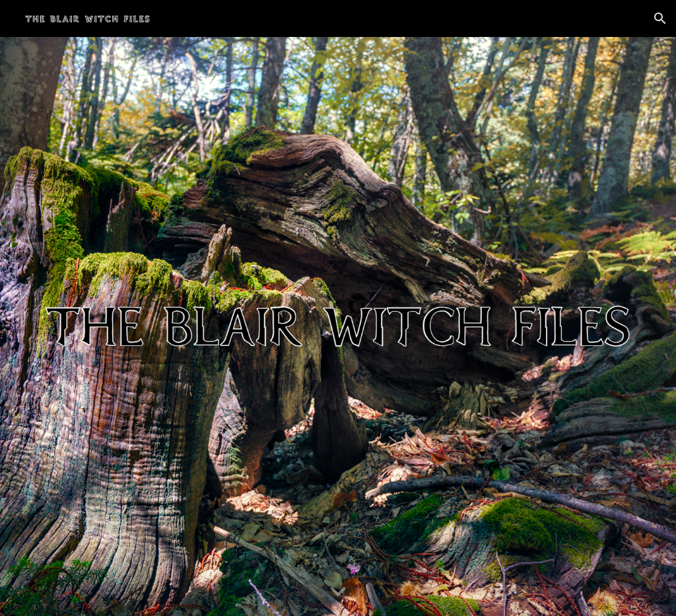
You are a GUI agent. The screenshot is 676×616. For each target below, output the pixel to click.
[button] (660, 18)
